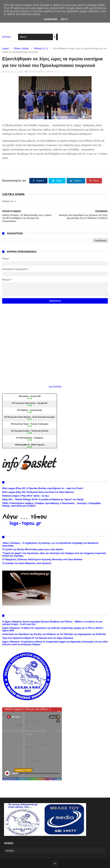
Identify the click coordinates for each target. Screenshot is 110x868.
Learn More (51, 19)
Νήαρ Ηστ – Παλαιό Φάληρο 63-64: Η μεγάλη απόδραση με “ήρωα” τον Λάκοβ (43, 499)
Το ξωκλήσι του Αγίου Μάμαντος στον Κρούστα (27, 563)
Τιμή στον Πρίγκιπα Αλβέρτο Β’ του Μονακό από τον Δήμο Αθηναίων (38, 638)
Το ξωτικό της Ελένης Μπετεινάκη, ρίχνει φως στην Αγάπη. (33, 549)
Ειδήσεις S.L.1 (41, 49)
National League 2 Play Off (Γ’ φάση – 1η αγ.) (25, 496)
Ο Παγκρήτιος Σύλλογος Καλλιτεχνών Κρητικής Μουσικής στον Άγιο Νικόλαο (42, 559)
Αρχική (5, 49)
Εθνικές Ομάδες (21, 49)
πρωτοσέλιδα (55, 387)
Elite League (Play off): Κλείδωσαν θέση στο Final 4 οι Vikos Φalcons (38, 492)
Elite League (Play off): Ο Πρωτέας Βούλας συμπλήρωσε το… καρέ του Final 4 (43, 488)
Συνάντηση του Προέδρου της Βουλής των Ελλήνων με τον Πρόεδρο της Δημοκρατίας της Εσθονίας (54, 634)
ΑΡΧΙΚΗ (6, 37)
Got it (64, 19)
